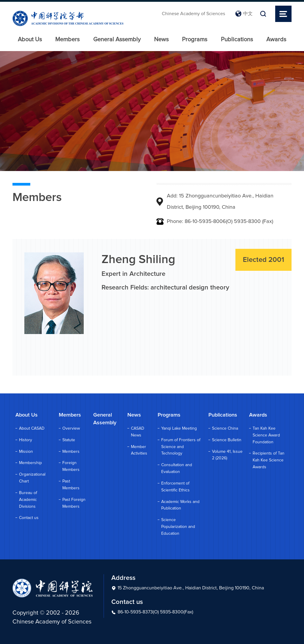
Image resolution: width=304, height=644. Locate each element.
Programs (195, 39)
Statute (69, 440)
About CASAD (32, 428)
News (161, 39)
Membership (30, 463)
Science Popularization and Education (178, 527)
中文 (244, 14)
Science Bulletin (227, 440)
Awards (276, 39)
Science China (225, 428)
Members (67, 39)
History (26, 440)
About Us (30, 39)
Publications (237, 39)
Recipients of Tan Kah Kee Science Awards (269, 460)
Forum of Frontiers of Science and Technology (181, 447)
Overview (71, 428)
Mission (26, 452)
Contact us (29, 518)
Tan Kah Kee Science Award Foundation (266, 435)
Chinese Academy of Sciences (193, 14)
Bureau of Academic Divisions (28, 500)
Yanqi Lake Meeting (179, 428)
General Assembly (117, 39)
